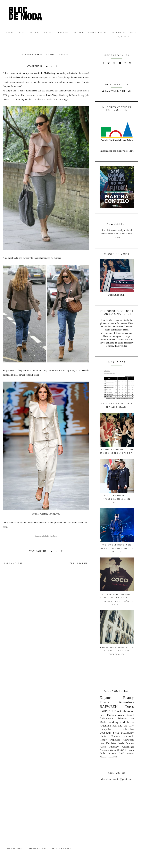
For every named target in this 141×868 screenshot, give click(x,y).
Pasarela (64, 32)
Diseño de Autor (124, 711)
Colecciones (106, 718)
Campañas (105, 729)
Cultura (35, 32)
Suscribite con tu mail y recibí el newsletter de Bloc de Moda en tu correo (117, 234)
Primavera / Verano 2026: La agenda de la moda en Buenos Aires (117, 651)
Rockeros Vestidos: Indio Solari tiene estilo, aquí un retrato (117, 548)
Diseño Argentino (117, 702)
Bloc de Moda (14, 848)
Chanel (130, 715)
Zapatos (79, 32)
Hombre (49, 32)
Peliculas (115, 740)
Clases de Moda (38, 848)
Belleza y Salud (98, 32)
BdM (133, 32)
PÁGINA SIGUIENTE (79, 563)
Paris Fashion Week (112, 715)
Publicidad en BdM (61, 848)
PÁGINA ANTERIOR (13, 563)
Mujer (21, 32)
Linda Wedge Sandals (56, 95)
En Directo (119, 32)
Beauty (128, 698)
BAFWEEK (109, 707)
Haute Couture (110, 736)
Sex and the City (123, 726)
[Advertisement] (118, 812)
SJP (111, 711)
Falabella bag (78, 95)
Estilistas (111, 743)
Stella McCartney (123, 733)
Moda (10, 32)
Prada (121, 743)
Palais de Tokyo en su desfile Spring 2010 (53, 370)
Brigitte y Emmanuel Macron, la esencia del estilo (117, 499)
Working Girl (117, 722)
